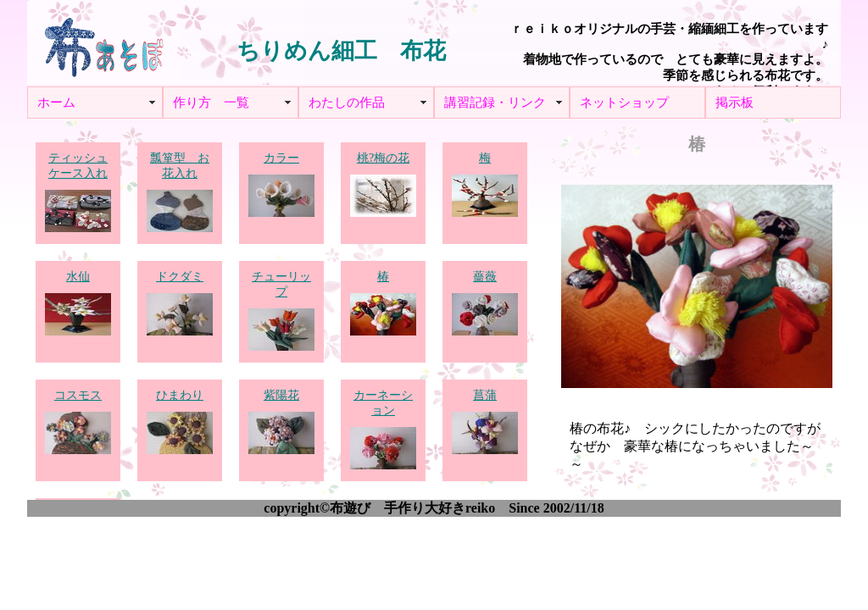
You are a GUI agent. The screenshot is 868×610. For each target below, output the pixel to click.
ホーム (56, 103)
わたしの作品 (347, 103)
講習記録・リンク (495, 103)
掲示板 (734, 103)
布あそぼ (103, 42)
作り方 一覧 (211, 103)
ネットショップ (624, 103)
